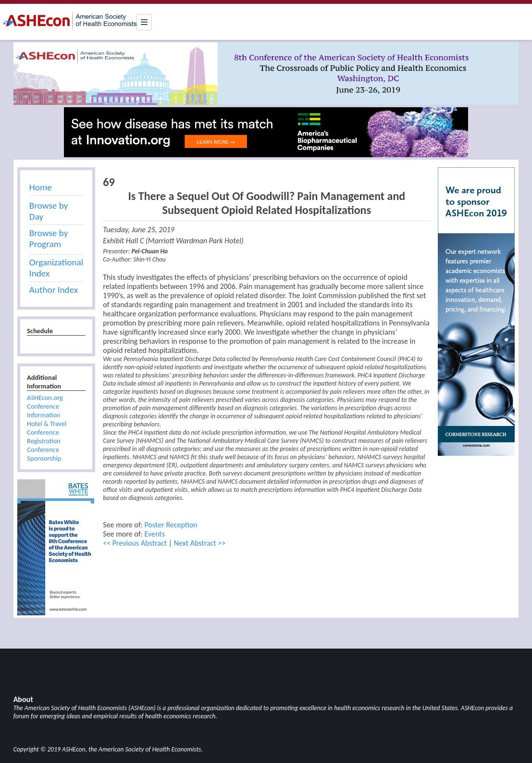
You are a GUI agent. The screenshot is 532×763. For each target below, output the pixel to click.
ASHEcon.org (45, 398)
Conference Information (43, 411)
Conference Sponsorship (44, 454)
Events (155, 534)
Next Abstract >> (200, 543)
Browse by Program (49, 238)
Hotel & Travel (47, 424)
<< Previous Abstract (135, 543)
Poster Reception (171, 525)
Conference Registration (44, 437)
